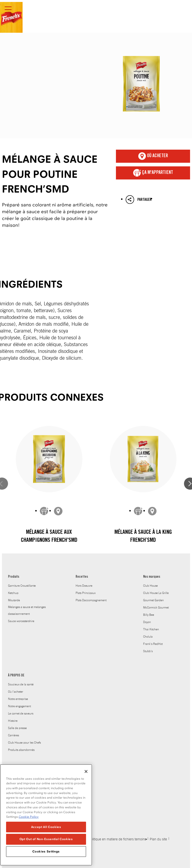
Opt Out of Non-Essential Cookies (46, 840)
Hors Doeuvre (84, 586)
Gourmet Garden (153, 600)
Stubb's (148, 651)
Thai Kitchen (151, 629)
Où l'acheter (16, 692)
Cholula (148, 637)
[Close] (86, 772)
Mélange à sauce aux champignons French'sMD (49, 537)
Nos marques (152, 577)
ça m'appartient (153, 173)
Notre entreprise (18, 699)
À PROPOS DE (16, 676)
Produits (14, 577)
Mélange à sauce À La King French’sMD (143, 537)
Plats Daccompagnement (91, 600)
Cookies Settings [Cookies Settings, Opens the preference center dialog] (46, 852)
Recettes (82, 577)
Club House (150, 586)
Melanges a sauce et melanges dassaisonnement (27, 610)
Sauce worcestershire (21, 621)
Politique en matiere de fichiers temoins (117, 839)
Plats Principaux (86, 593)
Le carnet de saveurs (21, 714)
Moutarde (14, 600)
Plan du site (158, 839)
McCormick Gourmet (156, 608)
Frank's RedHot (153, 644)
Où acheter (153, 156)
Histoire (13, 721)
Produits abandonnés (21, 750)
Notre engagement (19, 706)
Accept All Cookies (46, 828)
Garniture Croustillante (22, 586)
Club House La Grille (156, 593)
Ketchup (13, 593)
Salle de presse (17, 728)
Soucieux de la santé (21, 684)
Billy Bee (149, 615)
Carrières (13, 735)
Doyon (147, 622)
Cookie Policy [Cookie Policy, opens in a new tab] (29, 817)
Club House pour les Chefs (24, 743)
